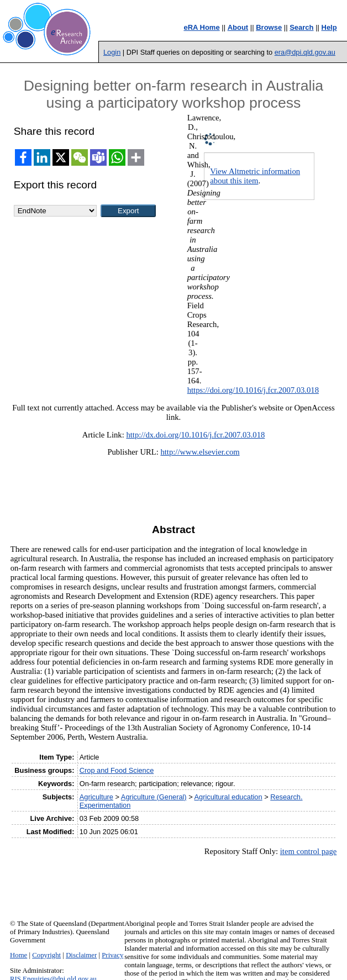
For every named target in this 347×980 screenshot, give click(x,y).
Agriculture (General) (154, 797)
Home (19, 955)
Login (112, 52)
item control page (309, 851)
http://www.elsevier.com (200, 452)
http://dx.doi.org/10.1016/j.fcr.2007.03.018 (195, 435)
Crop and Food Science (117, 770)
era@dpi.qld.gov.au (305, 52)
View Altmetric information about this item (255, 176)
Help (329, 27)
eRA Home (201, 27)
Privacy (112, 955)
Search (301, 27)
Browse (269, 27)
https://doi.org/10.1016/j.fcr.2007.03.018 (253, 390)
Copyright (46, 955)
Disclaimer (81, 955)
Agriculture (96, 797)
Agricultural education (228, 797)
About (238, 27)
